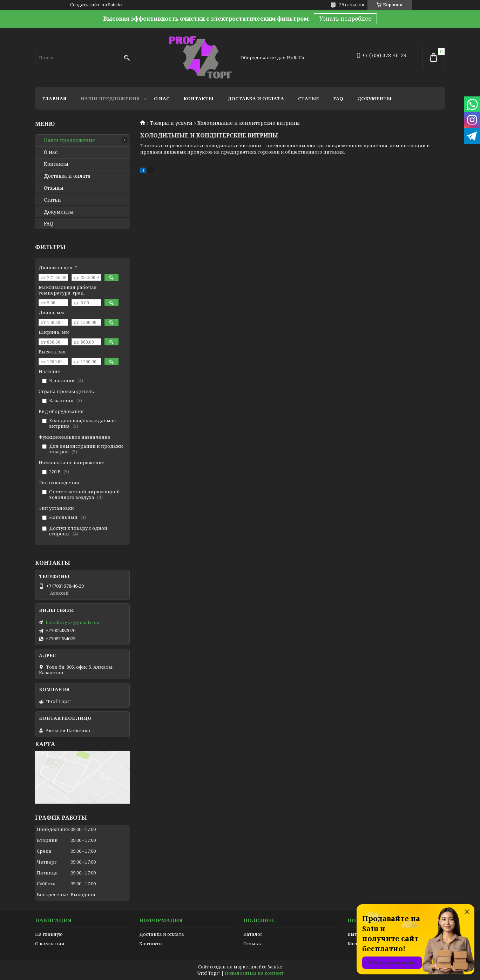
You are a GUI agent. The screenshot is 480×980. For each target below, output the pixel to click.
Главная (54, 99)
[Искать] (127, 58)
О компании (50, 944)
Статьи (309, 99)
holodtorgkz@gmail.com (72, 622)
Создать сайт (85, 5)
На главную (49, 934)
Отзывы (54, 188)
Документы (374, 99)
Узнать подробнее (345, 19)
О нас (162, 99)
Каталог (253, 934)
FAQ (338, 99)
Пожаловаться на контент (254, 973)
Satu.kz (275, 967)
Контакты (198, 99)
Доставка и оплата (256, 99)
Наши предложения (110, 99)
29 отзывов (351, 5)
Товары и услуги (171, 123)
